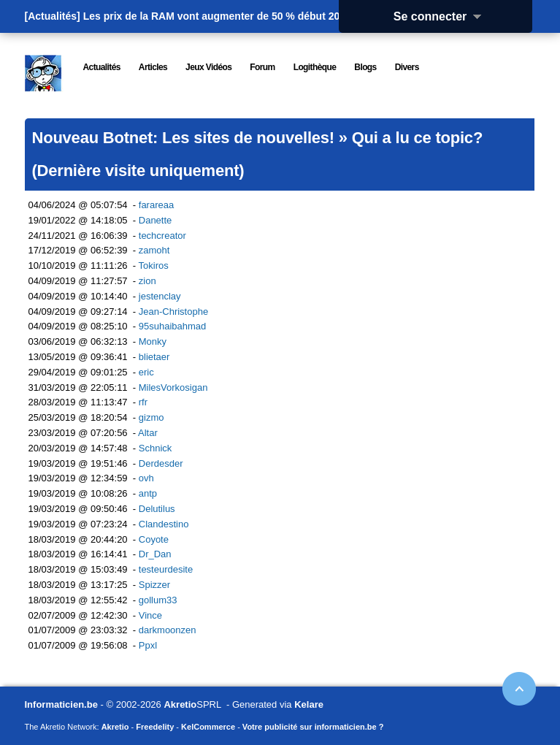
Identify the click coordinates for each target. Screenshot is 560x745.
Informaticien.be (61, 704)
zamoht (154, 250)
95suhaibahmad (173, 326)
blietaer (154, 357)
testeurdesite (166, 569)
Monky (153, 341)
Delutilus (157, 509)
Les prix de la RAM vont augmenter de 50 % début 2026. (219, 16)
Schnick (156, 448)
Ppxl (148, 645)
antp (148, 493)
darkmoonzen (168, 630)
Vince (150, 615)
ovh (146, 478)
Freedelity (155, 727)
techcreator (162, 236)
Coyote (154, 539)
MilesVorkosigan (173, 387)
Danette (156, 220)
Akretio (180, 704)
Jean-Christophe (173, 312)
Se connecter (442, 16)
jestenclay (160, 296)
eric (146, 372)
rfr (143, 402)
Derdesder (161, 463)
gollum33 (158, 600)
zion (147, 281)
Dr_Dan (155, 554)
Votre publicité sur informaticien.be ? (313, 727)
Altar (148, 433)
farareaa (156, 205)
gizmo (151, 417)
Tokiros (154, 265)
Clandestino (164, 524)
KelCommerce (208, 727)
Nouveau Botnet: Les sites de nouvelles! (183, 138)
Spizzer (154, 585)
